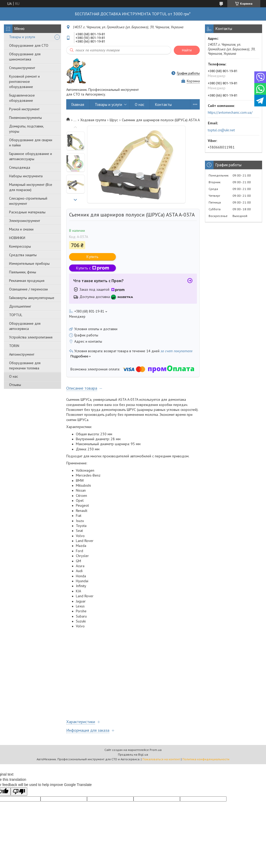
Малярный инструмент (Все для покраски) (31, 187)
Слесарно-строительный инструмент (28, 201)
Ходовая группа (93, 120)
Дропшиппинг (20, 306)
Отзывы (15, 385)
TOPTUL (16, 315)
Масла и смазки (21, 229)
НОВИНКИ (17, 238)
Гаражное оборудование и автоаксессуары (31, 156)
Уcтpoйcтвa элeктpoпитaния (31, 337)
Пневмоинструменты (25, 118)
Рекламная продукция (27, 281)
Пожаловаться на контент (161, 759)
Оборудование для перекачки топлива (25, 365)
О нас (14, 376)
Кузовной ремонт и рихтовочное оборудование (24, 82)
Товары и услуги (22, 37)
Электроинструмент (25, 221)
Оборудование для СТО (29, 45)
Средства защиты (23, 255)
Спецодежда (20, 167)
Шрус (114, 120)
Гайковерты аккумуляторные (32, 298)
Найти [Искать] (187, 50)
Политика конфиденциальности (206, 759)
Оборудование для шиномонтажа (25, 57)
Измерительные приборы (29, 263)
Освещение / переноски (28, 289)
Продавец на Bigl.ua (133, 754)
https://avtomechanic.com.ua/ (230, 112)
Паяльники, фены (23, 272)
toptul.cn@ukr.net (221, 130)
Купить (92, 257)
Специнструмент (22, 68)
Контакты (163, 104)
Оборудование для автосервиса (25, 326)
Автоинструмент (22, 354)
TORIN (14, 346)
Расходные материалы (27, 212)
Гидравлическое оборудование (22, 98)
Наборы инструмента (26, 176)
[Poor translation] (19, 792)
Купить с (93, 268)
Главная (78, 104)
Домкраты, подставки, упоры (26, 129)
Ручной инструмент (24, 109)
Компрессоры (20, 246)
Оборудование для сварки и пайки (31, 143)
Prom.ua (156, 750)
